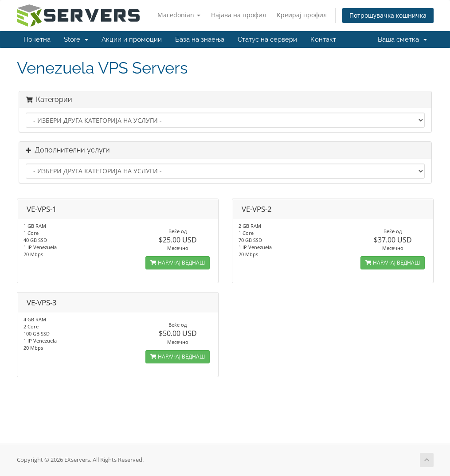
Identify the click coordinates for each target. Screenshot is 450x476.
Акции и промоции (132, 39)
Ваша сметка (402, 39)
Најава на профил (239, 15)
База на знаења (200, 39)
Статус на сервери (267, 39)
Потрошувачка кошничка (388, 15)
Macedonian (179, 15)
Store (76, 39)
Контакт (323, 39)
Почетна (37, 39)
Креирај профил (302, 15)
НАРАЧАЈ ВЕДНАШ (178, 263)
